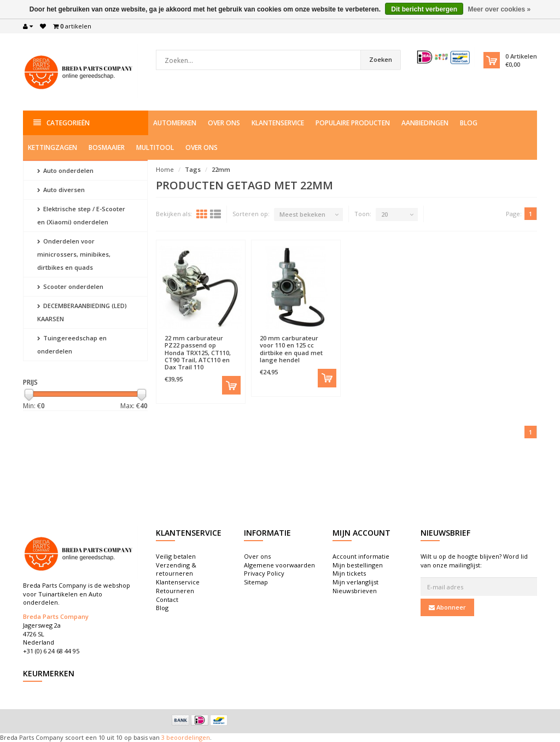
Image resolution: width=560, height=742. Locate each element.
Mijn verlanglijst (355, 582)
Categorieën (62, 123)
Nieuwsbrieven (355, 591)
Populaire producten (353, 123)
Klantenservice (278, 123)
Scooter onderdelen (70, 286)
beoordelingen (187, 737)
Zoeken (381, 59)
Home (165, 169)
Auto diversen (61, 190)
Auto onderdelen (65, 170)
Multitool (155, 147)
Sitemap (256, 582)
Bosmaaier (107, 147)
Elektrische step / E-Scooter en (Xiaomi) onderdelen (81, 215)
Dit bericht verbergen (424, 9)
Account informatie (361, 556)
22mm (221, 169)
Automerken (175, 123)
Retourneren (175, 591)
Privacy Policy (264, 573)
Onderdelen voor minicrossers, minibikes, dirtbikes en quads (74, 254)
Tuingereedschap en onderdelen (72, 344)
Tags (193, 169)
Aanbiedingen (425, 123)
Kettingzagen (52, 147)
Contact (167, 599)
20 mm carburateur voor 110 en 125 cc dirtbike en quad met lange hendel (291, 349)
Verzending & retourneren (176, 569)
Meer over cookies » (499, 9)
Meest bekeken (302, 214)
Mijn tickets (349, 573)
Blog (469, 123)
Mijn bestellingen (358, 565)
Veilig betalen (176, 556)
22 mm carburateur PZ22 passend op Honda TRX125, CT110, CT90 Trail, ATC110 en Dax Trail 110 (198, 352)
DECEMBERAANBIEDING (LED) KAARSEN (82, 312)
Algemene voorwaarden (279, 565)
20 (384, 214)
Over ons (224, 123)
